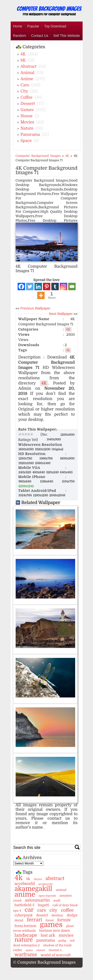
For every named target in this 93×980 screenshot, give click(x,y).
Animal (28, 73)
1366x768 (49, 458)
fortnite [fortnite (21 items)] (64, 920)
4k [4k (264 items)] (19, 878)
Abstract (29, 67)
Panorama (30, 135)
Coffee (27, 97)
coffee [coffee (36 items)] (67, 910)
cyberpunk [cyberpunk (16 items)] (24, 915)
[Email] (72, 287)
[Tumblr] (55, 287)
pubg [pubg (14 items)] (62, 941)
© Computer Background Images (44, 962)
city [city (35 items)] (53, 910)
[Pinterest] (47, 287)
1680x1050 (27, 449)
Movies (27, 122)
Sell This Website (67, 36)
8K (23, 60)
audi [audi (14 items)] (57, 900)
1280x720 (29, 458)
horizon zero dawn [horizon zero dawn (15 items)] (54, 931)
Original (57, 449)
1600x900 (67, 458)
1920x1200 (43, 449)
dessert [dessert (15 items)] (42, 915)
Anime (27, 79)
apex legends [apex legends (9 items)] (47, 896)
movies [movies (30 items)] (66, 935)
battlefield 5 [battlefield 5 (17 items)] (25, 905)
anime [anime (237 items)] (25, 894)
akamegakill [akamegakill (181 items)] (33, 889)
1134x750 (68, 481)
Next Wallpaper (61, 314)
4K (23, 54)
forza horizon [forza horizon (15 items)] (26, 926)
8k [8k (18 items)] (28, 879)
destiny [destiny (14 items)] (57, 915)
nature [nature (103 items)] (24, 940)
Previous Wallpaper (35, 308)
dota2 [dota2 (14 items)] (19, 920)
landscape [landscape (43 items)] (26, 935)
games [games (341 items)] (51, 925)
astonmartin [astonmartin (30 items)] (37, 900)
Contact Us (40, 36)
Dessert (28, 104)
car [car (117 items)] (29, 910)
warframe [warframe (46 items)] (26, 955)
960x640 (29, 481)
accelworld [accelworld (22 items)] (25, 884)
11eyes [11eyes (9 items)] (38, 879)
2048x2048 (57, 495)
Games (27, 110)
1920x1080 (27, 463)
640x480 (66, 472)
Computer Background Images (38, 156)
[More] (41, 295)
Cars (25, 85)
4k (68, 350)
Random (20, 36)
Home (18, 26)
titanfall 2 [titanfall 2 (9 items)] (55, 950)
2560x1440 (43, 463)
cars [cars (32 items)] (42, 910)
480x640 (39, 472)
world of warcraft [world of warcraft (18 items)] (55, 955)
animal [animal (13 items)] (61, 890)
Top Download (55, 26)
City (24, 91)
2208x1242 (26, 486)
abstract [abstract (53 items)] (55, 878)
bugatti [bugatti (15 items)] (43, 905)
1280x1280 (41, 495)
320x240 (53, 472)
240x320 (25, 472)
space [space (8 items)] (29, 950)
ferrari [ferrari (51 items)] (34, 920)
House (27, 116)
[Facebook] (21, 287)
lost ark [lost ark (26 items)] (48, 935)
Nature (27, 128)
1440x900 (54, 439)
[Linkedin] (38, 287)
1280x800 (68, 435)
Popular (33, 26)
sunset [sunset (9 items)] (41, 950)
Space (26, 141)
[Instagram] (63, 287)
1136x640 (51, 481)
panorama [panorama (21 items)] (46, 940)
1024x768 (26, 495)
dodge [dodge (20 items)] (72, 915)
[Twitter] (30, 287)
